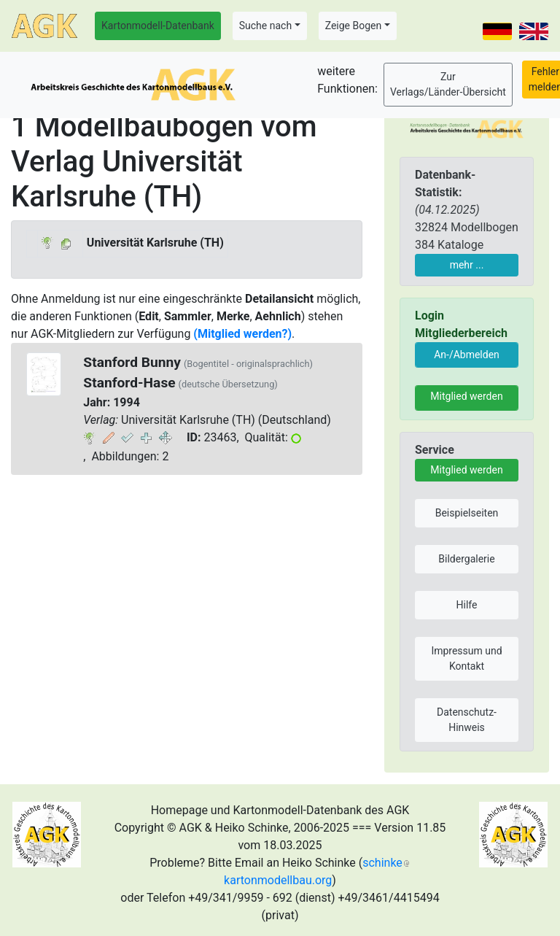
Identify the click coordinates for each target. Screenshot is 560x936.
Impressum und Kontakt (466, 658)
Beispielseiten (467, 513)
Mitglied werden (466, 396)
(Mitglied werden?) (242, 334)
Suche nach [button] (265, 26)
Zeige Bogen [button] (354, 26)
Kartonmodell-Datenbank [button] (158, 26)
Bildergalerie (466, 559)
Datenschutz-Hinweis (467, 720)
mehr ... (467, 265)
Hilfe (467, 605)
